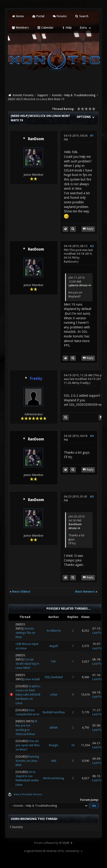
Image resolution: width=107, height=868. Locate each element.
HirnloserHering (54, 778)
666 (54, 761)
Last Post (98, 633)
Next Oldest (21, 592)
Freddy (85, 383)
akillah (54, 728)
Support (43, 95)
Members (20, 28)
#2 (92, 246)
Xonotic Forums (23, 95)
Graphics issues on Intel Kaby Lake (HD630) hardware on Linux (28, 695)
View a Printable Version (28, 794)
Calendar (45, 28)
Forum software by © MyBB (52, 843)
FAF (54, 662)
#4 (92, 436)
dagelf (54, 646)
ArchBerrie (54, 631)
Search (81, 16)
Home (18, 16)
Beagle (54, 745)
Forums (60, 16)
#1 (92, 136)
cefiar (54, 695)
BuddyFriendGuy (54, 712)
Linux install (32, 679)
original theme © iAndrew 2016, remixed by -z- (53, 851)
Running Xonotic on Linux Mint (27, 761)
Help (67, 28)
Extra (83, 28)
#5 (92, 497)
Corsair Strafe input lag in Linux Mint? (27, 664)
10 (73, 745)
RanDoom (36, 139)
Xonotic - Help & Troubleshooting (74, 95)
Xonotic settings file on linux (25, 633)
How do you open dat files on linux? (28, 745)
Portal (38, 16)
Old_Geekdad (54, 677)
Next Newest (85, 592)
